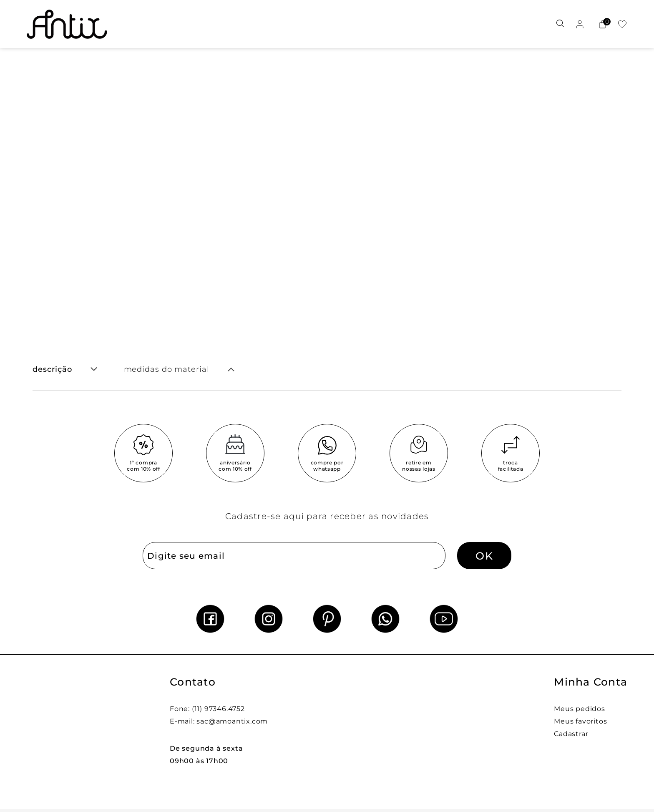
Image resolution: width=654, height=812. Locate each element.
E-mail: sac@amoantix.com (219, 721)
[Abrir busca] (560, 24)
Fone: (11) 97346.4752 (207, 709)
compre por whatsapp (327, 466)
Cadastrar (571, 734)
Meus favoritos (580, 721)
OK (484, 556)
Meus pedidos (580, 709)
